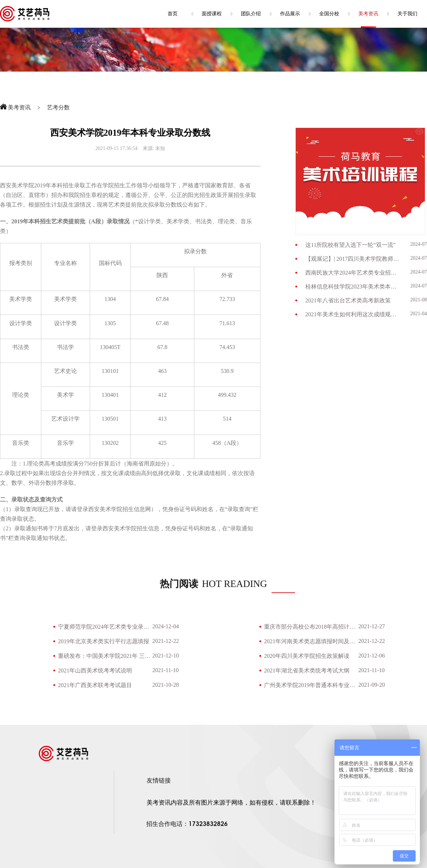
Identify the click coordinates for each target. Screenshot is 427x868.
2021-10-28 (166, 685)
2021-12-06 (372, 656)
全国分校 (329, 14)
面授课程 (212, 14)
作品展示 (290, 14)
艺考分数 (58, 107)
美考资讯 (368, 14)
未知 (160, 148)
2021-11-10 (165, 670)
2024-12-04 (166, 626)
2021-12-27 (372, 626)
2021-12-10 (166, 656)
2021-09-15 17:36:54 (117, 148)
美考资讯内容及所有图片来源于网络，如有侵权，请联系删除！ (231, 803)
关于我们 (407, 14)
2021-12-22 (166, 641)
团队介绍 (251, 14)
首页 (173, 14)
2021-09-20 (372, 685)
